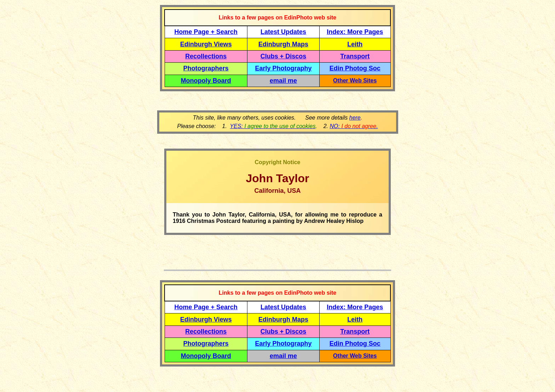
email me (283, 81)
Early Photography (284, 68)
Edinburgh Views (206, 44)
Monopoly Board (206, 81)
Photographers (206, 68)
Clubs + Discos (284, 56)
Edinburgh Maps (283, 44)
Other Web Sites (355, 80)
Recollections (206, 56)
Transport (355, 56)
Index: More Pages (355, 32)
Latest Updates (283, 32)
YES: (273, 126)
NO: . (354, 126)
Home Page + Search (206, 32)
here (355, 118)
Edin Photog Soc (355, 68)
